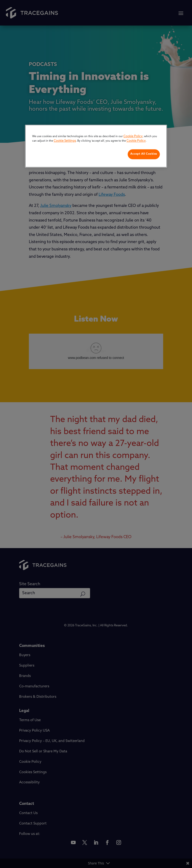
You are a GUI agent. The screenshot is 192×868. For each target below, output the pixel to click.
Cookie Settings (65, 141)
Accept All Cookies (144, 154)
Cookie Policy (133, 136)
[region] (96, 146)
